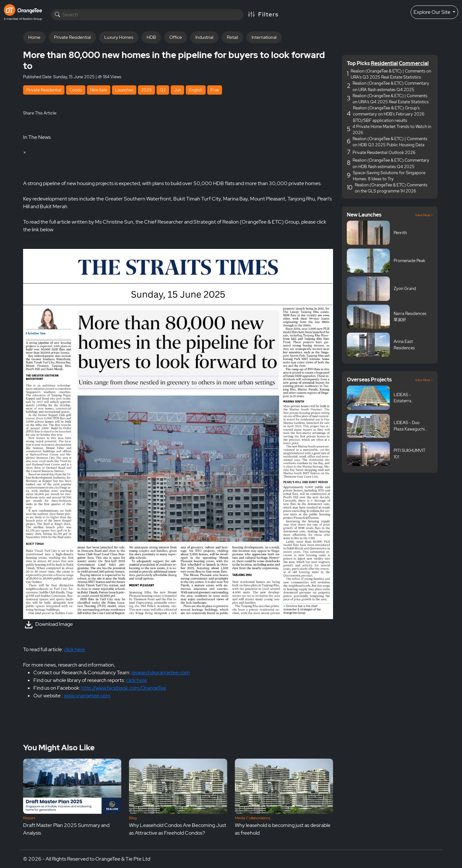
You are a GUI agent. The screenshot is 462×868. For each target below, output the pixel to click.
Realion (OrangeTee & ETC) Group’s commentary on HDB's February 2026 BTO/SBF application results (389, 114)
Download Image (48, 624)
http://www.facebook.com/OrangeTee (124, 688)
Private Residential (72, 37)
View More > (424, 215)
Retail (232, 37)
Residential (384, 63)
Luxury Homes (119, 37)
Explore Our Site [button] (432, 12)
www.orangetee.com (87, 696)
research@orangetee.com (161, 672)
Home (34, 37)
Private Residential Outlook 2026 (384, 153)
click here (75, 649)
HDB (151, 37)
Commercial (414, 63)
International (264, 37)
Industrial (204, 37)
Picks (363, 63)
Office (176, 37)
